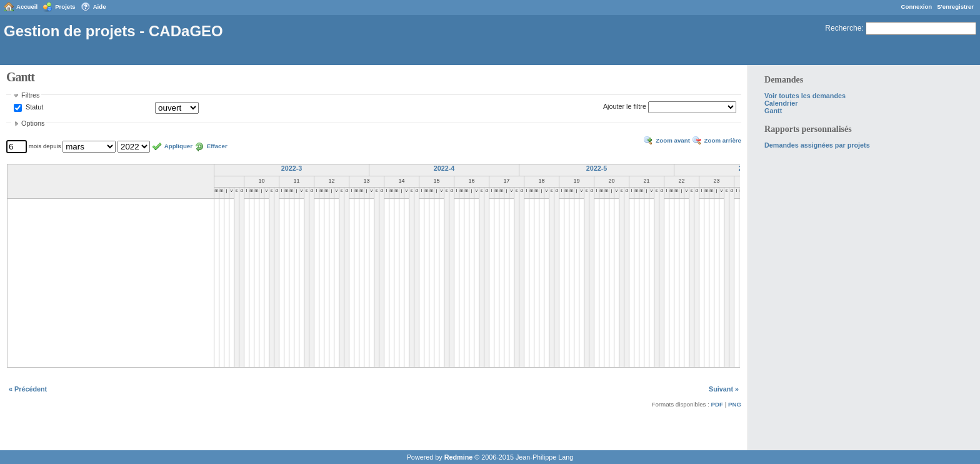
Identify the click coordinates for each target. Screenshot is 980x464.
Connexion (917, 7)
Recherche (843, 28)
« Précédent (28, 389)
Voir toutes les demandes (805, 96)
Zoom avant (673, 140)
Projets (65, 7)
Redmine (459, 457)
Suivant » (724, 389)
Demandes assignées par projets (817, 145)
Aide (100, 7)
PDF (717, 404)
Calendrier (781, 103)
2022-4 (444, 168)
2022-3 (292, 168)
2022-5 (597, 168)
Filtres (30, 95)
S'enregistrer (955, 7)
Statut (33, 108)
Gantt (773, 111)
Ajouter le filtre (625, 107)
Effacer (217, 146)
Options (33, 123)
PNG (735, 404)
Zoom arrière (723, 140)
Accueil (27, 7)
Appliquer (178, 146)
